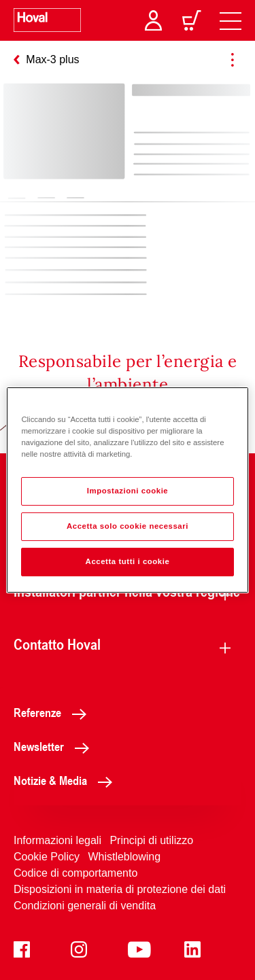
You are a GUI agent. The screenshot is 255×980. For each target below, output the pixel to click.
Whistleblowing (124, 857)
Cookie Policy (47, 857)
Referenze (54, 712)
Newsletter (55, 746)
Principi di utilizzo (151, 840)
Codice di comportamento (75, 873)
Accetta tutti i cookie (128, 561)
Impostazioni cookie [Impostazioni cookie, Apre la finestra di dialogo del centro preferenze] (128, 491)
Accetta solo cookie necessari (128, 526)
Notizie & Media (67, 780)
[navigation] (231, 20)
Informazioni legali (57, 840)
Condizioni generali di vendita (85, 906)
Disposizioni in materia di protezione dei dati (120, 889)
